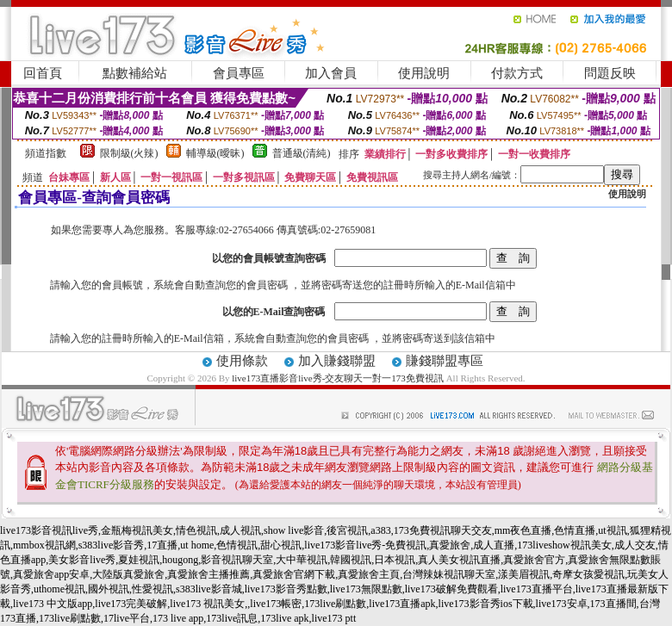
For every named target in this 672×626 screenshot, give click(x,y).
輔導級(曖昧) (215, 153)
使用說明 (424, 73)
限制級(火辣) (129, 153)
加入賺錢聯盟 (337, 361)
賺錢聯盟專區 (445, 361)
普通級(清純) (302, 153)
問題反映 (610, 73)
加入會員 (331, 73)
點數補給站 (135, 73)
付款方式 (517, 73)
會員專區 (239, 73)
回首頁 (43, 73)
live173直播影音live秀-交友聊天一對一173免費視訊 (338, 378)
